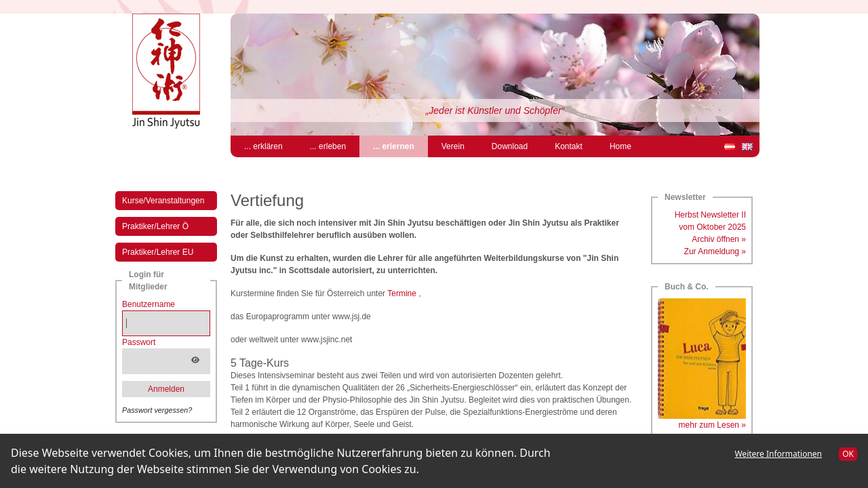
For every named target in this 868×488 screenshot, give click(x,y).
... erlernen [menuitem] (400, 145)
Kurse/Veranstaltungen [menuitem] (163, 201)
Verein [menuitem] (453, 146)
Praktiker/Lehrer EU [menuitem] (158, 252)
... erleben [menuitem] (328, 146)
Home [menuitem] (620, 146)
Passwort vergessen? (157, 410)
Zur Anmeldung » (715, 251)
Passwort (139, 342)
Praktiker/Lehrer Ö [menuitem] (155, 226)
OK (848, 454)
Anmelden (166, 389)
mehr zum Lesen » (712, 425)
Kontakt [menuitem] (569, 146)
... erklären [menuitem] (263, 146)
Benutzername (149, 304)
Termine (402, 293)
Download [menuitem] (510, 146)
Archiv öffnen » (719, 239)
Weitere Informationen (778, 454)
